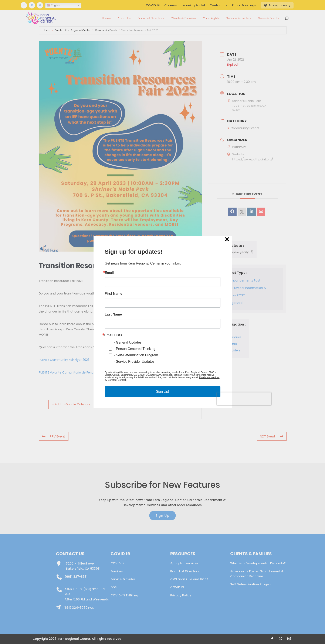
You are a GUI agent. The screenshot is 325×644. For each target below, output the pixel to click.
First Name (114, 294)
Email (109, 273)
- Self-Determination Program (136, 355)
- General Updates (128, 342)
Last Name (113, 314)
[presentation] (244, 399)
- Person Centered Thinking (135, 349)
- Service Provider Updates (134, 362)
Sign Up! (162, 391)
